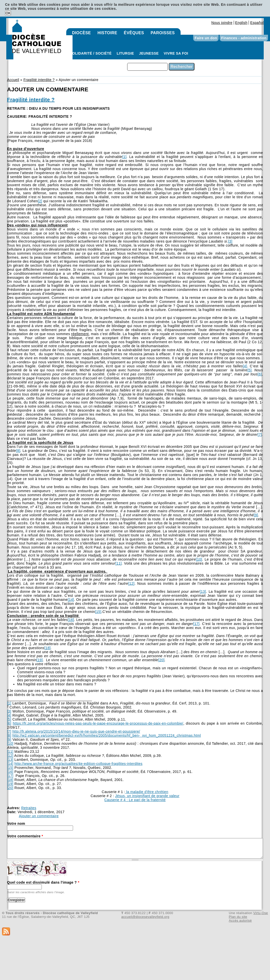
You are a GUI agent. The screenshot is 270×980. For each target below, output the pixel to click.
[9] (256, 515)
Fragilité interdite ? (39, 80)
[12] (131, 583)
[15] (98, 612)
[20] (161, 660)
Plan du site (238, 917)
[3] (230, 241)
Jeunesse (149, 53)
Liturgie (125, 53)
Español (257, 23)
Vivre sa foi (176, 53)
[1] (124, 157)
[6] (260, 374)
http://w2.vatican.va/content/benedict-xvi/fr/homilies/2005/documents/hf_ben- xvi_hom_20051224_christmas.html (107, 735)
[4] (245, 366)
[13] (203, 592)
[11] (119, 563)
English (241, 23)
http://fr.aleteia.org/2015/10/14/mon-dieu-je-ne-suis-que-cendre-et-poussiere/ (76, 731)
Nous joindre (222, 23)
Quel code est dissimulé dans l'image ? (43, 882)
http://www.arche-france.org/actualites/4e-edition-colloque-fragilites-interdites (78, 764)
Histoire (107, 33)
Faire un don (206, 38)
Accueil (13, 80)
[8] (18, 451)
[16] (71, 620)
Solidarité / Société (91, 53)
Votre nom (16, 824)
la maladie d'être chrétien (147, 792)
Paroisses (163, 33)
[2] (40, 201)
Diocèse (81, 33)
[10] (199, 559)
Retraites (29, 808)
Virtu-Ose (261, 913)
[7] (260, 435)
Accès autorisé (240, 920)
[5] (249, 370)
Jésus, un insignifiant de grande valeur (147, 796)
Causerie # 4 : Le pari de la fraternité (135, 800)
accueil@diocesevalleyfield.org (145, 917)
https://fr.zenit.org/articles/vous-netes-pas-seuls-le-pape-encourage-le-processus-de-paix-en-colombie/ (98, 723)
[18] (47, 648)
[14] (71, 600)
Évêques (134, 33)
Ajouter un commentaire (39, 816)
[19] (40, 660)
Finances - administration (244, 38)
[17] (196, 624)
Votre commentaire (25, 836)
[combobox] (147, 67)
